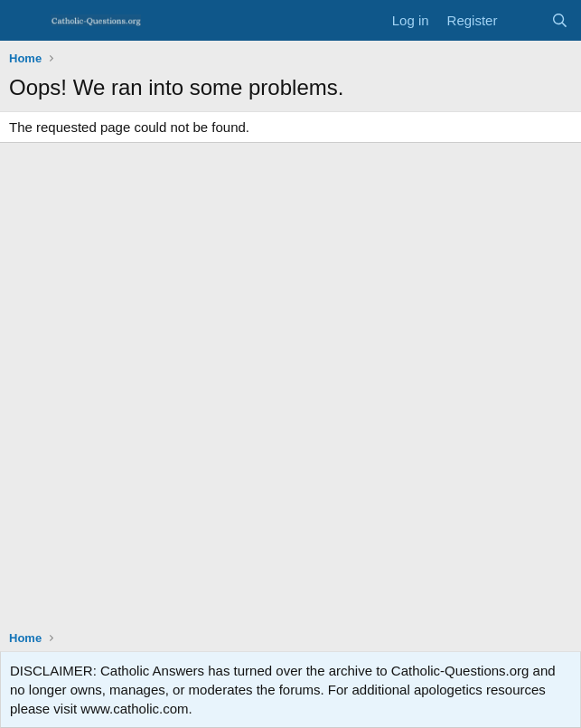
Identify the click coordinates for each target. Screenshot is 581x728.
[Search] (560, 20)
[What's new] (524, 20)
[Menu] (25, 21)
